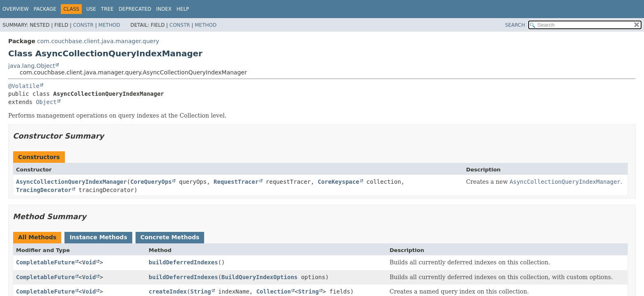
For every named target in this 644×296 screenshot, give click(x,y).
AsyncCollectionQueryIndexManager (71, 182)
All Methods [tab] (37, 237)
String (201, 291)
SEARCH (515, 25)
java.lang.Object (32, 66)
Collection (274, 291)
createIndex (168, 291)
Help (183, 9)
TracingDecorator (44, 190)
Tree (107, 9)
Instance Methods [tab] (98, 237)
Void (89, 262)
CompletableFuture (45, 262)
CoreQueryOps (151, 182)
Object (46, 102)
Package (45, 9)
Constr (83, 25)
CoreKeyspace (338, 182)
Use (91, 9)
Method (109, 25)
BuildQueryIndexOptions (259, 277)
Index (164, 9)
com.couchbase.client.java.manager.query (98, 41)
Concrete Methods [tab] (170, 237)
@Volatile (24, 86)
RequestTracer (236, 182)
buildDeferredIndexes (183, 262)
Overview (16, 9)
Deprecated (135, 9)
